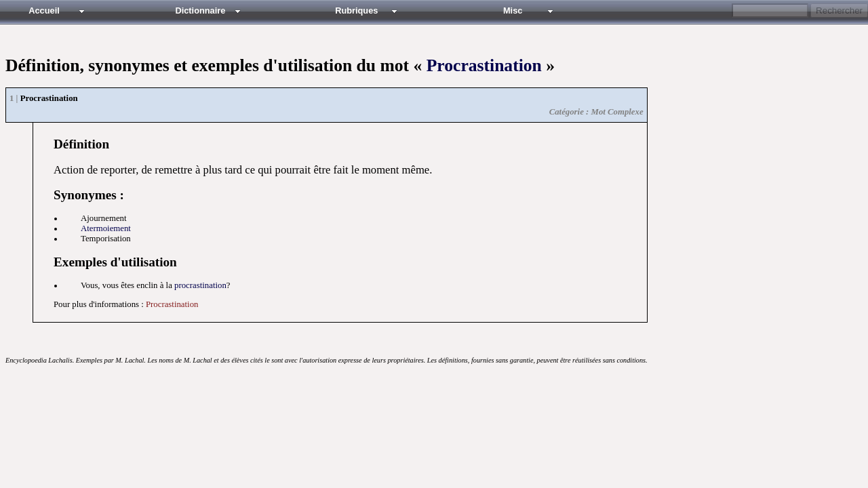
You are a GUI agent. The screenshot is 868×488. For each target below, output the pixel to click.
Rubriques (356, 11)
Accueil (44, 11)
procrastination (200, 285)
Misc (513, 11)
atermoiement (106, 228)
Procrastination (484, 65)
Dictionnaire (200, 11)
